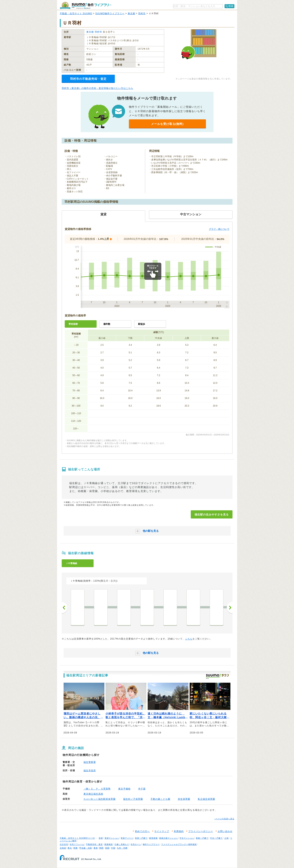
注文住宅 (64, 844)
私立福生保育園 (206, 799)
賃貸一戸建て (141, 838)
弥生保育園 (184, 799)
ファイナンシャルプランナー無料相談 (179, 844)
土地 (226, 838)
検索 (231, 6)
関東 (76, 848)
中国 (113, 848)
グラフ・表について (219, 229)
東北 (70, 848)
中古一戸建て (216, 838)
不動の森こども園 (160, 799)
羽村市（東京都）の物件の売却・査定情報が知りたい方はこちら (97, 88)
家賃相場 (153, 838)
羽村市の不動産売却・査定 (88, 79)
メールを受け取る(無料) (167, 124)
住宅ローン (136, 844)
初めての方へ (142, 831)
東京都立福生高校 (93, 794)
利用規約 (179, 831)
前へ (65, 608)
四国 (107, 848)
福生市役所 (90, 770)
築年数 (107, 324)
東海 (96, 848)
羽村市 (142, 13)
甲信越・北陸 (86, 848)
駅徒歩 (142, 324)
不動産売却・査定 (94, 844)
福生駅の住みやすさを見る (212, 514)
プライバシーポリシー (201, 831)
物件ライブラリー (151, 844)
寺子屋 (142, 789)
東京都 (131, 13)
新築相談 (109, 844)
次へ (230, 608)
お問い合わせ (225, 831)
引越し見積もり (122, 844)
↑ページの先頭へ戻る (224, 819)
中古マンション (187, 838)
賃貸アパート (127, 838)
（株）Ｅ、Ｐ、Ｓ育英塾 (97, 789)
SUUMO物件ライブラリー (110, 13)
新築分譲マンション (169, 838)
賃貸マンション (112, 838)
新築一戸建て (202, 838)
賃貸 (101, 838)
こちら (189, 639)
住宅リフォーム (77, 844)
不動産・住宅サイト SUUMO (76, 13)
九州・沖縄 (122, 848)
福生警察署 (90, 762)
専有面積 (73, 324)
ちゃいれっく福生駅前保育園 (100, 799)
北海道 (63, 848)
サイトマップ (162, 831)
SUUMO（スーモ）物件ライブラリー (86, 5)
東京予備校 (124, 789)
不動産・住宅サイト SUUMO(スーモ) (78, 838)
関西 (101, 848)
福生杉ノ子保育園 (133, 799)
